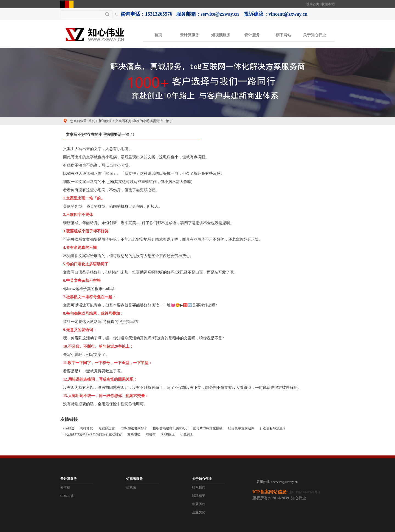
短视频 (131, 488)
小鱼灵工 (187, 434)
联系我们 (199, 488)
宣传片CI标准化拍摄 (208, 428)
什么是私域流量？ (273, 428)
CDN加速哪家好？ (134, 428)
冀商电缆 (134, 434)
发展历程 (199, 504)
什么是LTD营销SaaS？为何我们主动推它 (92, 434)
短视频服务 (221, 35)
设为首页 (313, 4)
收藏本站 (328, 4)
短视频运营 (107, 428)
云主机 (65, 488)
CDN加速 (67, 496)
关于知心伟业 (315, 35)
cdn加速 (69, 428)
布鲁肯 (151, 434)
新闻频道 (105, 121)
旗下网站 (283, 35)
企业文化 (199, 512)
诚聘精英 (199, 496)
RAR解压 (168, 434)
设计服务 (252, 35)
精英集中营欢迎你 (241, 428)
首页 (158, 35)
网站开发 (86, 428)
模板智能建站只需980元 (170, 428)
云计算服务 (190, 35)
